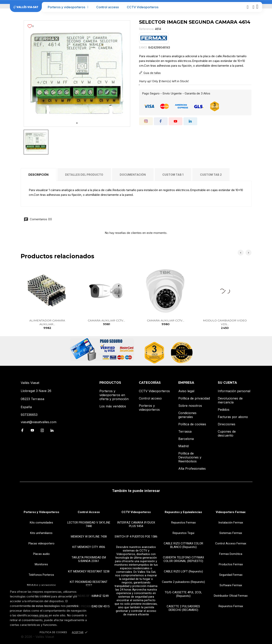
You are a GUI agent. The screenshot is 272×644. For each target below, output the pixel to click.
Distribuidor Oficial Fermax (231, 596)
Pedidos (224, 410)
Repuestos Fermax (183, 523)
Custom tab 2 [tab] (211, 175)
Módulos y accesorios (41, 585)
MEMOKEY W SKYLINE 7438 (89, 537)
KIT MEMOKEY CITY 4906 (89, 547)
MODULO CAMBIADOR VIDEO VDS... (225, 324)
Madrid (183, 446)
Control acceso (108, 7)
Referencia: (147, 29)
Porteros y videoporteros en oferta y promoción (114, 395)
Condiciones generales (187, 415)
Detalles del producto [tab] (84, 175)
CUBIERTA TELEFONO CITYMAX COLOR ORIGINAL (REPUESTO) (183, 559)
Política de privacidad (194, 398)
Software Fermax (231, 585)
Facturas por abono (233, 417)
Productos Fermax (231, 564)
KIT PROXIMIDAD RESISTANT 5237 (89, 584)
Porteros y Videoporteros (41, 512)
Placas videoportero (41, 543)
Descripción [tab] (38, 175)
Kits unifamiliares (41, 533)
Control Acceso (89, 512)
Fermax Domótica (231, 554)
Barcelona (186, 439)
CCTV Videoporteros (143, 7)
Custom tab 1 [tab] (173, 175)
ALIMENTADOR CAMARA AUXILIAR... (47, 324)
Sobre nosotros (190, 406)
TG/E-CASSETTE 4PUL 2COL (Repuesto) (183, 594)
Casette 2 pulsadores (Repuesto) (183, 582)
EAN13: (143, 47)
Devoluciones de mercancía (230, 400)
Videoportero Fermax (231, 512)
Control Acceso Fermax (231, 543)
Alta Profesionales (192, 469)
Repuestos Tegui (183, 533)
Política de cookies (192, 424)
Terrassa (185, 431)
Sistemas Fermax (231, 533)
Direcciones (227, 424)
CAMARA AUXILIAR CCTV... (106, 323)
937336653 (29, 415)
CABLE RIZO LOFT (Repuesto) (183, 571)
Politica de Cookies (53, 632)
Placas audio (41, 554)
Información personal (234, 391)
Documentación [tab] (133, 175)
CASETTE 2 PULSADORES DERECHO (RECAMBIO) (183, 608)
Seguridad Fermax (231, 575)
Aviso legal (186, 391)
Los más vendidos (113, 406)
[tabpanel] (77, 74)
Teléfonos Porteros (41, 575)
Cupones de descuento (227, 433)
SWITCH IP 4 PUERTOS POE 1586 (136, 537)
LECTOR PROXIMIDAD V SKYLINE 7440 (89, 524)
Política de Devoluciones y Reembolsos (190, 457)
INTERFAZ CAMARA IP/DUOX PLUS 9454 (136, 524)
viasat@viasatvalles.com (39, 422)
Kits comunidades (41, 523)
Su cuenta (227, 383)
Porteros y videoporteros (68, 7)
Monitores (41, 564)
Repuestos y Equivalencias (183, 512)
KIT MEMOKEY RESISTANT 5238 (89, 571)
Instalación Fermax (231, 523)
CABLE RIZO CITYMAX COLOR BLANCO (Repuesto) (183, 545)
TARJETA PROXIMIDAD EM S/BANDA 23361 (89, 559)
